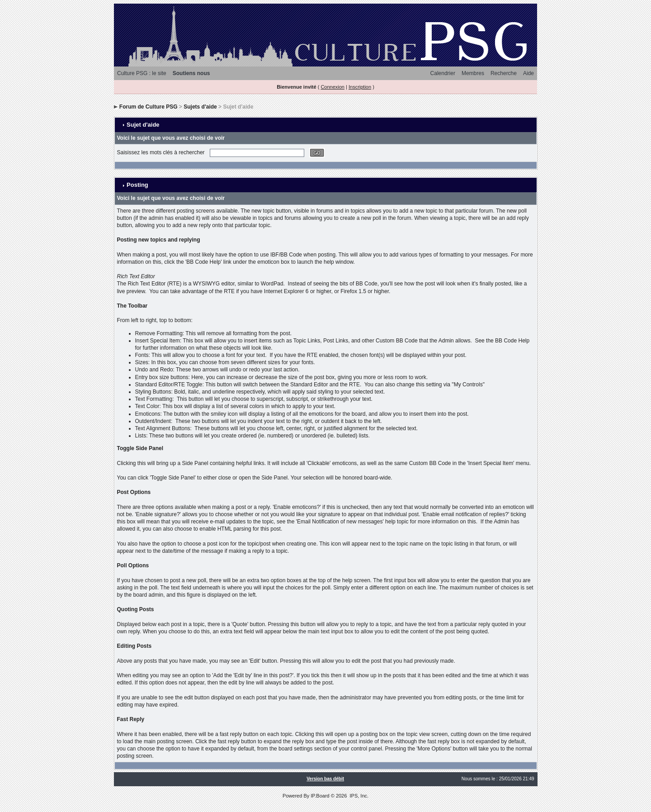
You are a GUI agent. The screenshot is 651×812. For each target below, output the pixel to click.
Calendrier (443, 73)
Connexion (333, 87)
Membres (473, 73)
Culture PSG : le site (142, 73)
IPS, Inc (358, 796)
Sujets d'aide (200, 107)
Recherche (504, 73)
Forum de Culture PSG (149, 107)
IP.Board (320, 796)
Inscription (360, 87)
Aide (528, 73)
